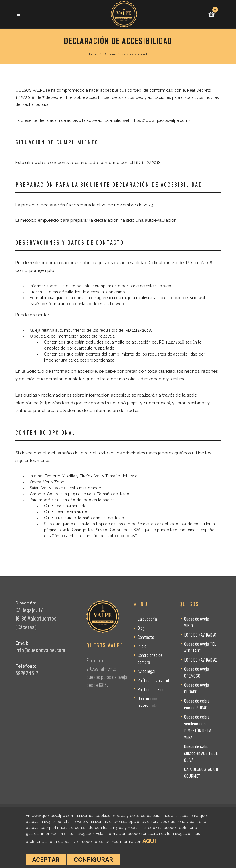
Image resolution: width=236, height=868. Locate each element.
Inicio (93, 54)
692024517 (27, 674)
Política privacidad (153, 681)
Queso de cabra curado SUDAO (197, 705)
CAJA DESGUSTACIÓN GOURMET (201, 773)
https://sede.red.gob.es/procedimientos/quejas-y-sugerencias (105, 403)
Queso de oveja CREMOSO (197, 673)
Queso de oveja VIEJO (197, 623)
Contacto (146, 637)
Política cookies (151, 690)
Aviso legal (146, 672)
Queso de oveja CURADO (197, 689)
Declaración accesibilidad (149, 702)
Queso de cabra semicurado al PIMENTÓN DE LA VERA (198, 727)
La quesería (147, 619)
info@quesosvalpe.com (40, 651)
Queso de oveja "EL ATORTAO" (200, 648)
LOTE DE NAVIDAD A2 (201, 660)
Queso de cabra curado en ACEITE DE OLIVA (201, 754)
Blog (141, 628)
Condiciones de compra (150, 659)
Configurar (94, 860)
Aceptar (46, 860)
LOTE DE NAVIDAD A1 (200, 635)
